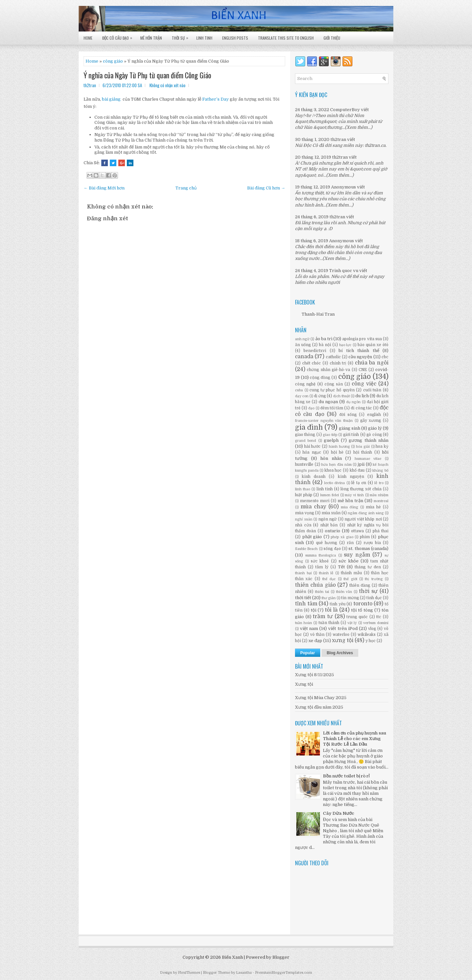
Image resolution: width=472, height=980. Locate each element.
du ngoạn (328, 402)
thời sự (368, 591)
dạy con (302, 396)
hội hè (337, 452)
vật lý (352, 623)
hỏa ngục (312, 452)
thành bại (303, 573)
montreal (381, 501)
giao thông (305, 435)
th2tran (338, 139)
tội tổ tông (362, 610)
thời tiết (303, 598)
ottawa (357, 531)
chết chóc (312, 363)
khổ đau (357, 470)
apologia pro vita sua (362, 339)
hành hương (339, 447)
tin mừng (350, 598)
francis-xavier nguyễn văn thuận (324, 421)
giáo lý (375, 428)
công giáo (113, 61)
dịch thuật (341, 396)
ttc (379, 617)
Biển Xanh (232, 957)
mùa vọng (305, 513)
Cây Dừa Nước (339, 813)
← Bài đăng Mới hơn (104, 188)
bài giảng (111, 99)
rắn (350, 543)
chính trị (338, 363)
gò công (374, 435)
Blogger (281, 957)
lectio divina (334, 483)
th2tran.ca (375, 145)
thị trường (374, 579)
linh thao (303, 489)
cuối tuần (372, 390)
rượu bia (372, 543)
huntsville (304, 464)
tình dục (374, 598)
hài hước (313, 446)
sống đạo (332, 549)
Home (88, 38)
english (374, 415)
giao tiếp (330, 435)
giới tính (351, 435)
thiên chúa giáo (315, 585)
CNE (363, 370)
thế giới (350, 579)
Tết (341, 567)
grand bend (305, 441)
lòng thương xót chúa (361, 489)
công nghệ (305, 384)
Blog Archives (340, 653)
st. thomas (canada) (368, 549)
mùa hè (373, 507)
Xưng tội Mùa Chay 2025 (321, 698)
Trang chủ (186, 188)
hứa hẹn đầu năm (336, 465)
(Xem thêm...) (359, 127)
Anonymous (344, 187)
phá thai (381, 531)
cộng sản (334, 384)
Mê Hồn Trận (151, 38)
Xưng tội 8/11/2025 (315, 675)
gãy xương (371, 421)
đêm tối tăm (332, 408)
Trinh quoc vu (344, 271)
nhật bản (329, 525)
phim (365, 537)
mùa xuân (331, 513)
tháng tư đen (368, 567)
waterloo (341, 635)
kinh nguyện (351, 477)
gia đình (309, 427)
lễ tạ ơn (359, 483)
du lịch (362, 396)
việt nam (309, 628)
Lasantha (244, 973)
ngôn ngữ (328, 519)
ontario (333, 531)
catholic (333, 357)
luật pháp (304, 495)
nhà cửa (303, 525)
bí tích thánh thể (359, 351)
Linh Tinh (204, 38)
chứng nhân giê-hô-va (328, 370)
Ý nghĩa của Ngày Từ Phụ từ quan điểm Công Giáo (147, 75)
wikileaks (367, 635)
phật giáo (312, 537)
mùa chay (313, 507)
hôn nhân (331, 458)
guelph (331, 440)
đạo (311, 408)
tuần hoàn (304, 623)
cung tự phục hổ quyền (332, 390)
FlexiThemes (189, 973)
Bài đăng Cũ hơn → (266, 188)
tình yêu (338, 604)
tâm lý (322, 567)
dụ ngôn (353, 402)
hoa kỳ (382, 446)
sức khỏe (349, 561)
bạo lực (345, 345)
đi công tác (361, 408)
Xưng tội (304, 684)
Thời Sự (182, 36)
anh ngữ (302, 339)
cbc (385, 357)
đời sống (348, 415)
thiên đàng (360, 585)
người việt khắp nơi (363, 519)
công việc (364, 384)
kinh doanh (314, 477)
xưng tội (343, 640)
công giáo (355, 377)
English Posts (235, 38)
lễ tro (379, 483)
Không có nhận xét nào (167, 85)
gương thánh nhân (369, 440)
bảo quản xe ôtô (373, 345)
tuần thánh (329, 623)
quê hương (326, 543)
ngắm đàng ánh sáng (366, 513)
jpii (361, 464)
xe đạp (315, 641)
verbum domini (376, 623)
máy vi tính (354, 495)
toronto (363, 604)
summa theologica (321, 555)
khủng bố (380, 470)
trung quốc (357, 617)
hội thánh (363, 452)
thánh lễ (326, 573)
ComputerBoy (345, 110)
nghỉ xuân (304, 519)
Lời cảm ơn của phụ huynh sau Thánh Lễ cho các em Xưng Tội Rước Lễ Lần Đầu (354, 739)
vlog (372, 629)
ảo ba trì (324, 339)
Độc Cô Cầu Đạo (119, 36)
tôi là (331, 610)
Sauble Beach (306, 549)
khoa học (333, 470)
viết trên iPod (343, 628)
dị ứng (320, 396)
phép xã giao (342, 537)
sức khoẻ (320, 561)
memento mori (315, 501)
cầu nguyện (360, 357)
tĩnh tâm (306, 604)
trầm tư (323, 617)
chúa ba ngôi (372, 363)
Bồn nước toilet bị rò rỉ (346, 776)
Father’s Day (216, 99)
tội (314, 610)
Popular (308, 653)
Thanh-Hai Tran (318, 314)
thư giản (329, 598)
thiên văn (344, 592)
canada (304, 357)
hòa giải (363, 447)
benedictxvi (315, 351)
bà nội (325, 345)
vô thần (317, 635)
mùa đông (350, 507)
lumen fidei (330, 495)
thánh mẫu (352, 573)
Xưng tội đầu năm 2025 (319, 707)
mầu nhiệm (379, 495)
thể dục (329, 579)
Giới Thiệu (332, 38)
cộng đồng (320, 378)
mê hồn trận (351, 501)
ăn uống (303, 345)
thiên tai (322, 592)
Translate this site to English (286, 38)
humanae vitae (368, 459)
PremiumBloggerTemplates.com (284, 973)
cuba (299, 390)
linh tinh (325, 489)
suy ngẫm (357, 555)
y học (371, 641)
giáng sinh (350, 428)
